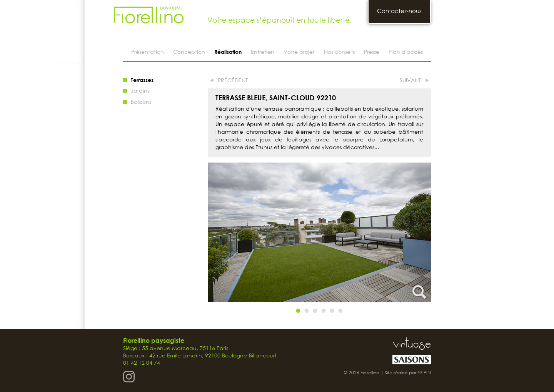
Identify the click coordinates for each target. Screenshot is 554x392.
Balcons (141, 102)
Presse (372, 52)
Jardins (140, 91)
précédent (233, 80)
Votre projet (299, 52)
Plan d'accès (406, 52)
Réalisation (228, 52)
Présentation (148, 52)
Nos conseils (339, 52)
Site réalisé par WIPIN (408, 373)
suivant (410, 80)
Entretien (263, 52)
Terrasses (142, 80)
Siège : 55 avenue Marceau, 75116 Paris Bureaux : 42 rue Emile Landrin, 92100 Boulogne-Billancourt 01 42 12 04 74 (200, 352)
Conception (189, 52)
